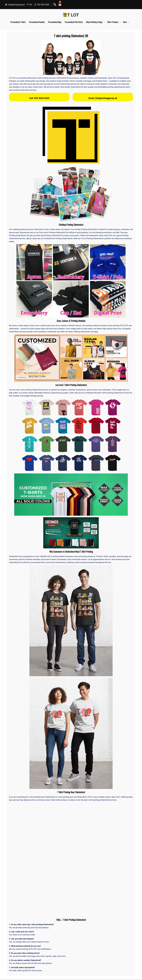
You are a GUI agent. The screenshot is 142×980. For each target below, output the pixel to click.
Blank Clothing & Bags (94, 22)
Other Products (113, 22)
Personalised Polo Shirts (74, 22)
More (125, 22)
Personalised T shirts (18, 22)
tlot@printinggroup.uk (15, 4)
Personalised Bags (55, 22)
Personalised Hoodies (37, 22)
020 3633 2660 (41, 4)
